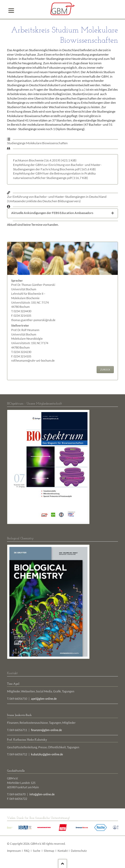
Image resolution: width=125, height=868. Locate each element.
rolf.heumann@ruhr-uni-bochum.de (33, 361)
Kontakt (63, 851)
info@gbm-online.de (42, 794)
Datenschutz (79, 851)
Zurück (105, 370)
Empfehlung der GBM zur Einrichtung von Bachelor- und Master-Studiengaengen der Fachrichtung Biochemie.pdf (57, 167)
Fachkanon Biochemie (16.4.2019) (45, 160)
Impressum (14, 851)
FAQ (27, 851)
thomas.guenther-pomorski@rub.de (33, 320)
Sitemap (49, 851)
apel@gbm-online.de (44, 699)
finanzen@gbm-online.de (46, 730)
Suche (37, 851)
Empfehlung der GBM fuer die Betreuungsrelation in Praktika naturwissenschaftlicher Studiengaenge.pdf (54, 176)
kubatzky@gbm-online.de (47, 754)
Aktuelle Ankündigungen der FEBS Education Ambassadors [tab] (52, 213)
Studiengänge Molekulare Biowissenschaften (37, 143)
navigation (11, 11)
